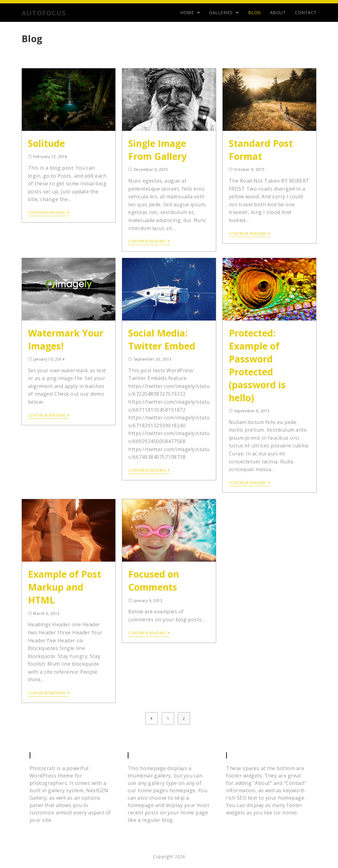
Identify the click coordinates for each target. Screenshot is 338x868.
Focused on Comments (154, 581)
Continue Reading (49, 213)
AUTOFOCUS (44, 13)
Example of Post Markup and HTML (65, 587)
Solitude (46, 143)
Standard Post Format (261, 150)
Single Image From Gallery (157, 150)
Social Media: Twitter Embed (162, 339)
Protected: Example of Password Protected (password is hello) (257, 365)
